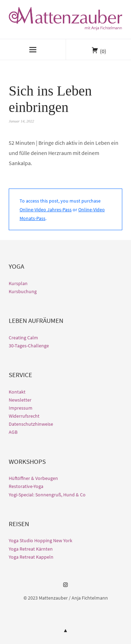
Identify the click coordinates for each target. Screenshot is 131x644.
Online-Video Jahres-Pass (46, 210)
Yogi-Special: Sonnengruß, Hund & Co (47, 495)
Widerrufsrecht (24, 416)
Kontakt (17, 392)
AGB (13, 432)
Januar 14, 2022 (21, 121)
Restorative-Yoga (26, 486)
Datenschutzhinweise (31, 424)
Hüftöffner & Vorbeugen (33, 478)
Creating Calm (23, 338)
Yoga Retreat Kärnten (31, 549)
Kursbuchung (23, 291)
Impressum (21, 408)
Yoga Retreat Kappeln (31, 557)
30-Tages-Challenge (29, 346)
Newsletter (20, 400)
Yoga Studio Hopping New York (41, 540)
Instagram (66, 587)
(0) (103, 51)
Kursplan (18, 283)
